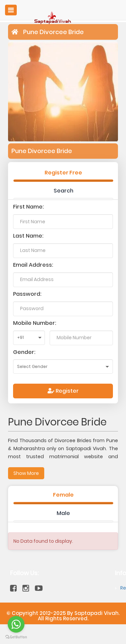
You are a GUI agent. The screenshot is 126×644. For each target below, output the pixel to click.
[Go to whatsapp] (16, 624)
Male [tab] (63, 513)
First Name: (28, 207)
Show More (26, 473)
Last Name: (28, 236)
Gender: (24, 352)
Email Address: (33, 265)
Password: (27, 294)
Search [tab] (64, 191)
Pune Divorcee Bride (53, 32)
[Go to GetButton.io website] (16, 637)
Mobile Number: (35, 323)
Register (63, 391)
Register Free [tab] (63, 173)
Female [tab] (63, 495)
